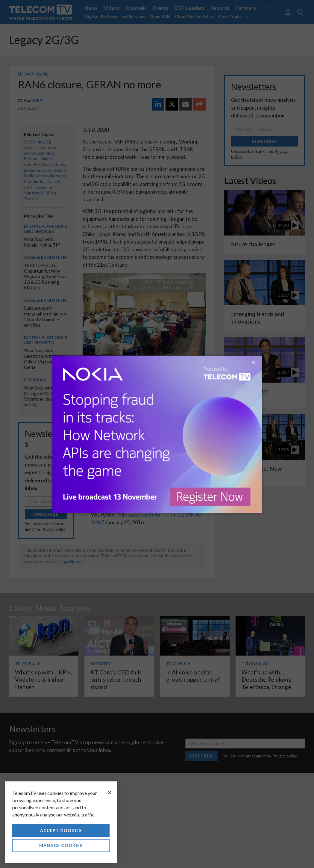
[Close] (110, 792)
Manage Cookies (61, 845)
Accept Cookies (61, 830)
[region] (61, 822)
